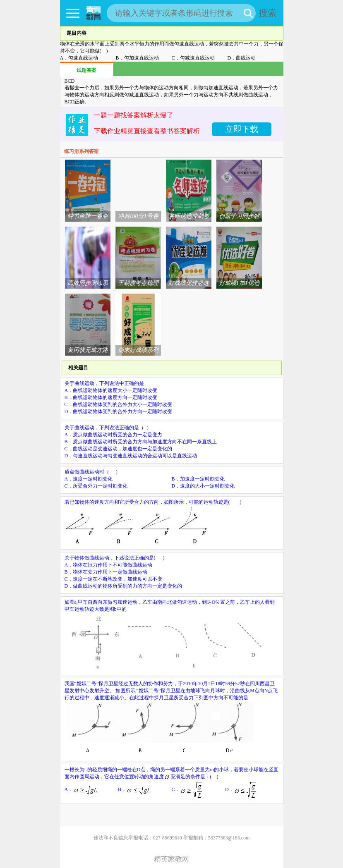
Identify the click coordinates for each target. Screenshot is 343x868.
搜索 (268, 13)
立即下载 (242, 129)
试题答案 (86, 70)
